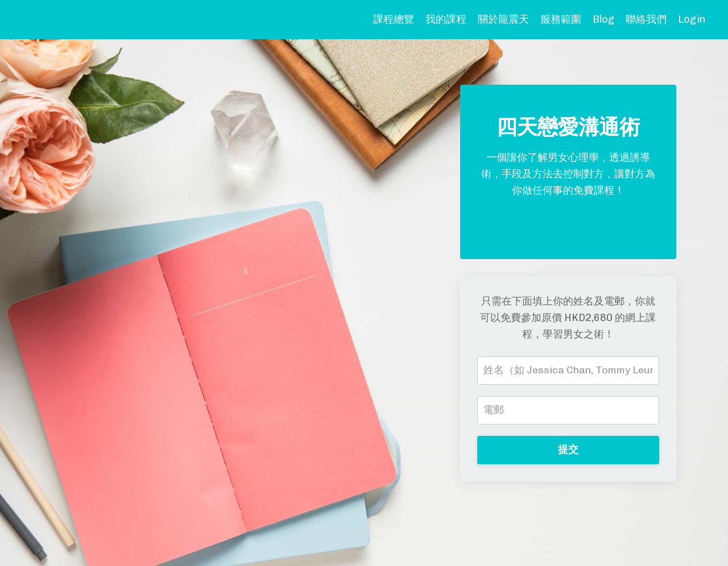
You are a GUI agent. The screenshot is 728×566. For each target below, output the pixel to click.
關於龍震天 (503, 19)
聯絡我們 (646, 19)
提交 (568, 450)
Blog (603, 19)
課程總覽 (394, 19)
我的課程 (446, 19)
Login (692, 19)
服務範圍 (561, 19)
